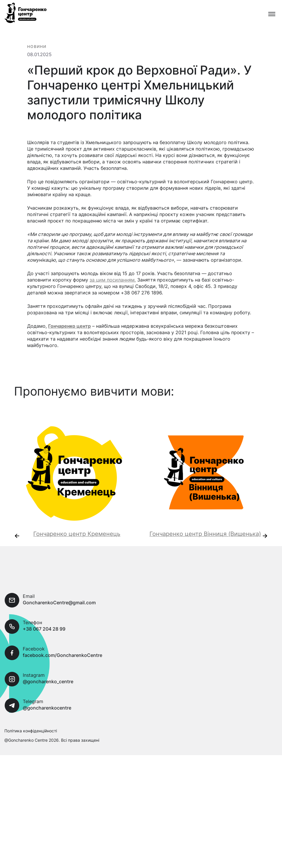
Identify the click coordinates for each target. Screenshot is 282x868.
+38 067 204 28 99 (44, 650)
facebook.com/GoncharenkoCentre (62, 676)
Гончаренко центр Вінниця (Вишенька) (205, 555)
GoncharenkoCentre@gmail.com (59, 624)
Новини (37, 48)
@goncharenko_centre (48, 703)
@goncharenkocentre (47, 729)
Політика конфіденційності (31, 752)
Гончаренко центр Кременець (77, 555)
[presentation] (17, 557)
